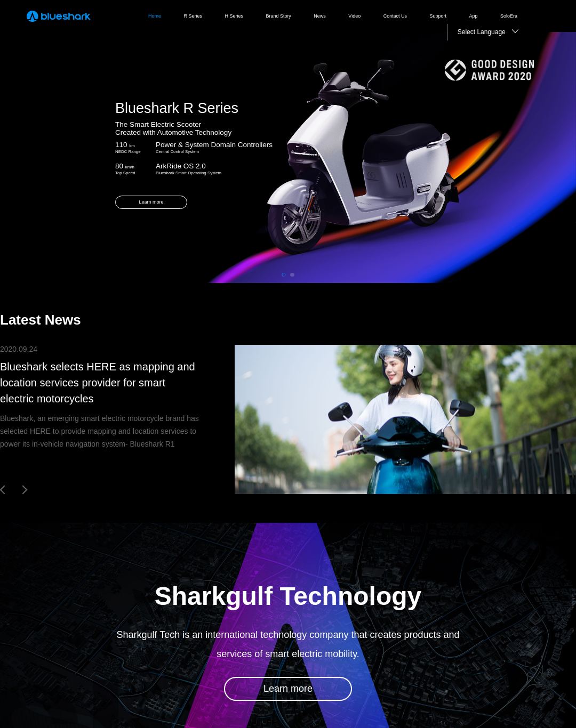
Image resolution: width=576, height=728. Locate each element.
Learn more (288, 689)
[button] (284, 275)
